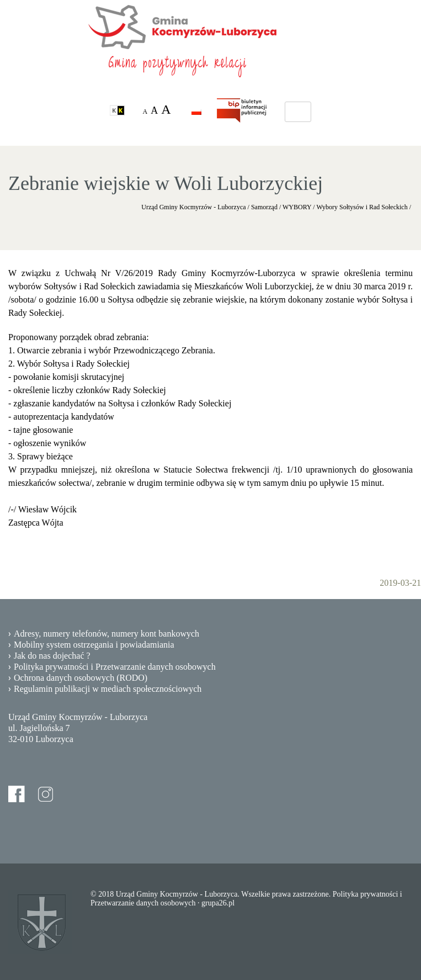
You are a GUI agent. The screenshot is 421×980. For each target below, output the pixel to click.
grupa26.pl (218, 903)
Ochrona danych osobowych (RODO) (81, 678)
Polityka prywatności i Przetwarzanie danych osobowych (115, 667)
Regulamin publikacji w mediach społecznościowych (108, 689)
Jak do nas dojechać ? (52, 656)
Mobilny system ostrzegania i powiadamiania (94, 645)
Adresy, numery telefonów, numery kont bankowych (106, 634)
